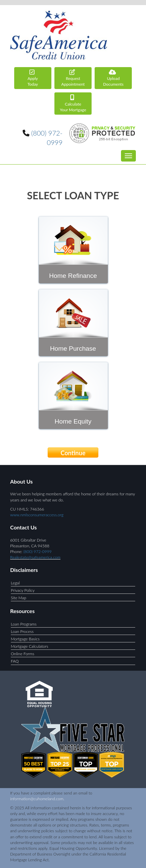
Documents (113, 78)
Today (33, 78)
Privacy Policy (23, 590)
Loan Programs (24, 624)
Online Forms (22, 654)
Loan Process (22, 631)
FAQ (15, 661)
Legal (15, 583)
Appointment (73, 78)
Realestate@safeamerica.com (35, 557)
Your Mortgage (73, 103)
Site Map (19, 598)
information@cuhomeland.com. (37, 799)
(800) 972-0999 (38, 552)
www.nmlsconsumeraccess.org (37, 515)
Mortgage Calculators (30, 646)
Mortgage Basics (25, 639)
